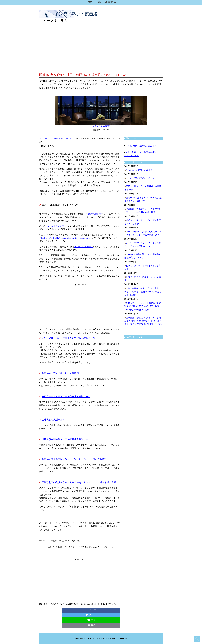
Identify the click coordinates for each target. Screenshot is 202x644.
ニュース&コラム (69, 138)
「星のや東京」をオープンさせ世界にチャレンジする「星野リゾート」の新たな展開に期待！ (143, 292)
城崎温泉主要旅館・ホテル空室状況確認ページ (66, 439)
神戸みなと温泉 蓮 (101, 126)
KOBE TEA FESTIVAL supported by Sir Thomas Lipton (66, 238)
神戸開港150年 (95, 214)
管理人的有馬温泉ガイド (54, 420)
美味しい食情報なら (107, 2)
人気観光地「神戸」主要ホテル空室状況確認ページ (68, 338)
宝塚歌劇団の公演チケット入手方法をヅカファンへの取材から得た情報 (79, 482)
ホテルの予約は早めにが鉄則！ (140, 178)
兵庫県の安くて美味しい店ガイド (141, 146)
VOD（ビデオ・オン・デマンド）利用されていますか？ (143, 222)
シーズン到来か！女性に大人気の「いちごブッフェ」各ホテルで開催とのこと (143, 233)
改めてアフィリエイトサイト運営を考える (143, 267)
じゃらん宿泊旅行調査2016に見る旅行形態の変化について (143, 256)
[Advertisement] (101, 53)
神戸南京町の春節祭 (83, 247)
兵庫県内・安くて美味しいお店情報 (60, 373)
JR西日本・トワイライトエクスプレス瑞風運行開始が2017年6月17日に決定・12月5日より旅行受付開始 (143, 306)
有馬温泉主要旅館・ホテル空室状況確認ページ (66, 397)
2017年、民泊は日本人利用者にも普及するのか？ (143, 188)
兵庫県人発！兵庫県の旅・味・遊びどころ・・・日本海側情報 (74, 459)
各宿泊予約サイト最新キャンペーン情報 (143, 279)
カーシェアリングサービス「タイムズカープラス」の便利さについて (143, 245)
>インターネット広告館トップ (51, 138)
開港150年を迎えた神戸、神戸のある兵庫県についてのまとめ (143, 199)
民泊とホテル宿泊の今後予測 (139, 170)
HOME (89, 2)
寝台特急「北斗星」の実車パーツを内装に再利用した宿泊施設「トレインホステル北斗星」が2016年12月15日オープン (143, 321)
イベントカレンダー (57, 226)
